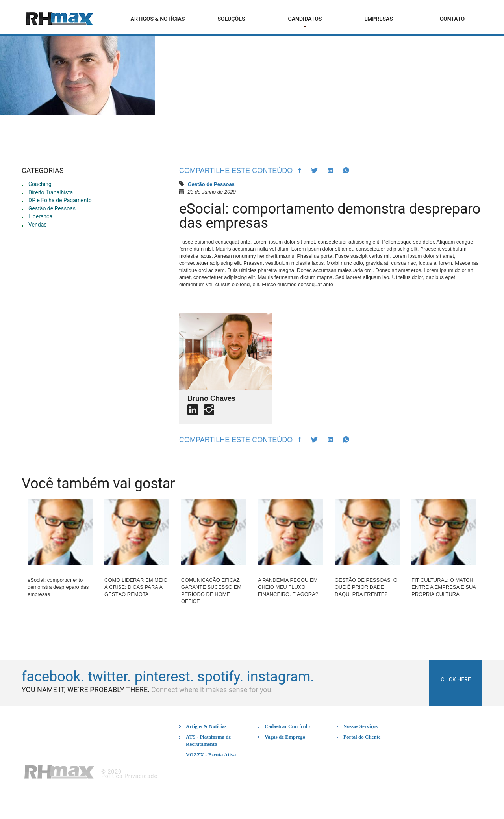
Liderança (40, 216)
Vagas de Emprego (285, 737)
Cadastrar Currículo (287, 726)
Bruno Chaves (211, 398)
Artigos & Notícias (206, 726)
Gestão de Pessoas (52, 208)
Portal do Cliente (362, 737)
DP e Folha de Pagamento (60, 200)
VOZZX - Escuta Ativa (211, 755)
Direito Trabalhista (51, 192)
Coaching (40, 184)
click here (456, 679)
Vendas (38, 225)
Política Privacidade (129, 776)
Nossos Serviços (360, 726)
